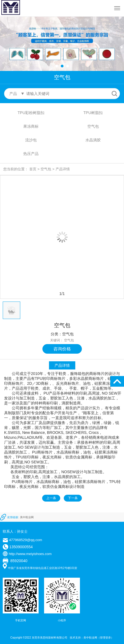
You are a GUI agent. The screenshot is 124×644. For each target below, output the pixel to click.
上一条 (51, 498)
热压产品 (31, 154)
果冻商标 (31, 126)
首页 (33, 169)
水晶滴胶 (93, 140)
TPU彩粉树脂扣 (31, 113)
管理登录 (105, 638)
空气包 (93, 126)
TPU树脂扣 (93, 113)
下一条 (73, 498)
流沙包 (31, 140)
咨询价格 (62, 349)
